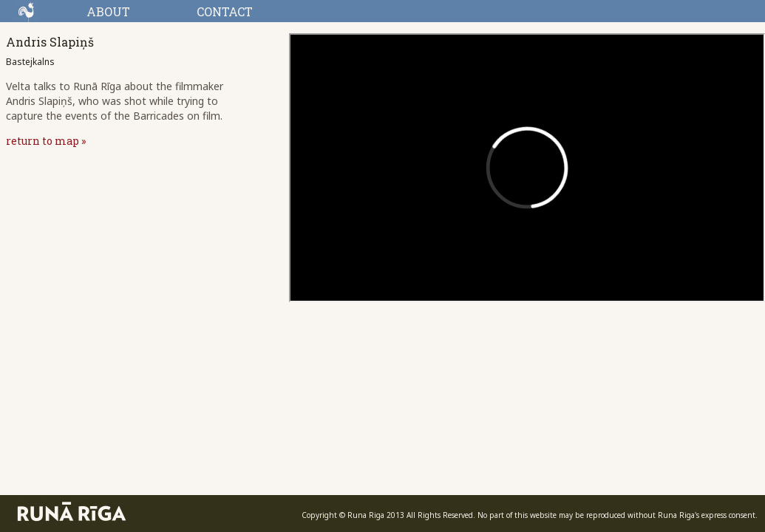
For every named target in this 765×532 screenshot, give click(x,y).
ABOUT (108, 11)
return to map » (46, 141)
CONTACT (225, 11)
